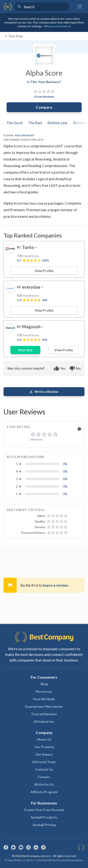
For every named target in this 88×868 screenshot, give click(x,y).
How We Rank (44, 699)
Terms (30, 860)
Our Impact (44, 754)
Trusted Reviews (44, 714)
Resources (44, 691)
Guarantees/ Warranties (44, 706)
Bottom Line (57, 123)
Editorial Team (44, 762)
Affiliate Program (44, 792)
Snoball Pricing (44, 825)
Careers (44, 777)
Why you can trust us (57, 26)
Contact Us (44, 769)
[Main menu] (80, 7)
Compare (44, 107)
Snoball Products (44, 817)
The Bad (35, 123)
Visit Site (25, 350)
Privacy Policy (13, 860)
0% (65, 464)
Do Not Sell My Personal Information (60, 860)
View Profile (44, 271)
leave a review (56, 585)
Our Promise (44, 747)
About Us (44, 739)
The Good (14, 123)
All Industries (44, 721)
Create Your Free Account (44, 810)
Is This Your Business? (44, 82)
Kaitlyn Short (25, 135)
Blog (44, 684)
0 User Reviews (44, 97)
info (79, 429)
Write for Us (44, 784)
